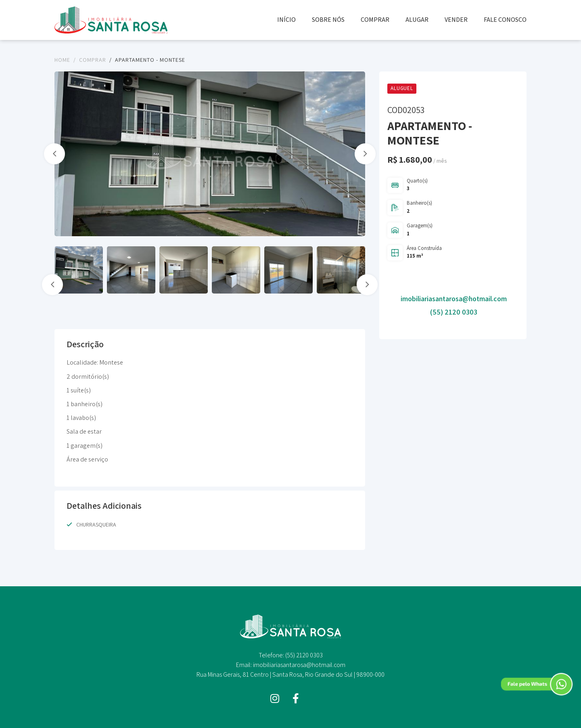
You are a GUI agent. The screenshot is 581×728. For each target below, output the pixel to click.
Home (62, 60)
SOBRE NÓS (328, 20)
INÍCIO (286, 20)
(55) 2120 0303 (454, 312)
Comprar (93, 60)
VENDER (456, 20)
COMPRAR (375, 20)
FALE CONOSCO (505, 20)
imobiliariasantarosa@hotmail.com (454, 299)
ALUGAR (417, 20)
